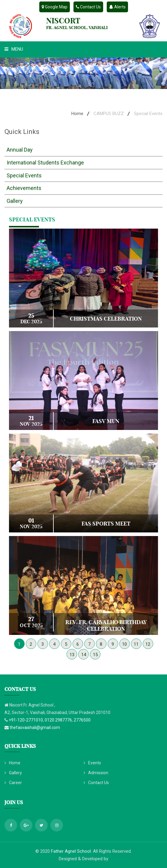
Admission (96, 773)
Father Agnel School (71, 851)
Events (92, 763)
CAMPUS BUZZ (109, 114)
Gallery (15, 201)
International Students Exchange (45, 163)
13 (72, 655)
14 (84, 655)
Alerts (117, 7)
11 (136, 644)
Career (13, 783)
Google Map (55, 7)
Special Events (24, 175)
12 (148, 644)
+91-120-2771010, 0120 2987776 (40, 720)
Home (77, 114)
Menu (14, 49)
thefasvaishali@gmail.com (35, 727)
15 (95, 655)
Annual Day (20, 150)
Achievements (24, 188)
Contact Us (88, 7)
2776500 (82, 720)
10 (124, 644)
